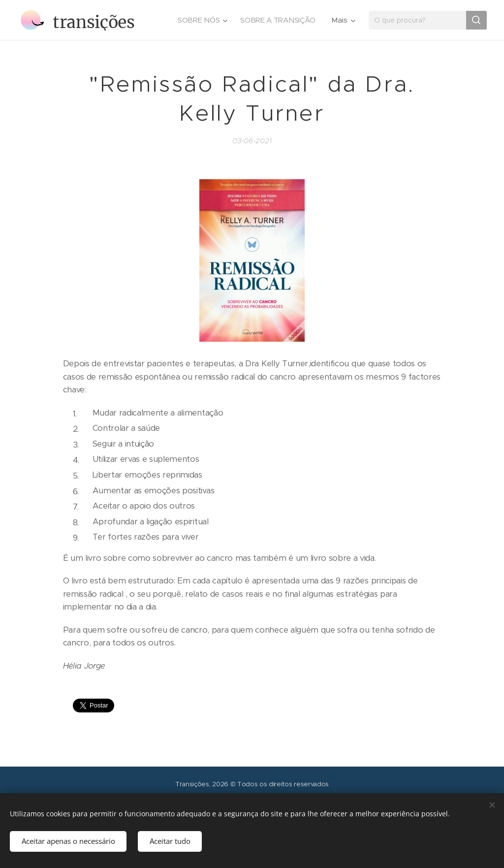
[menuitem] (201, 20)
